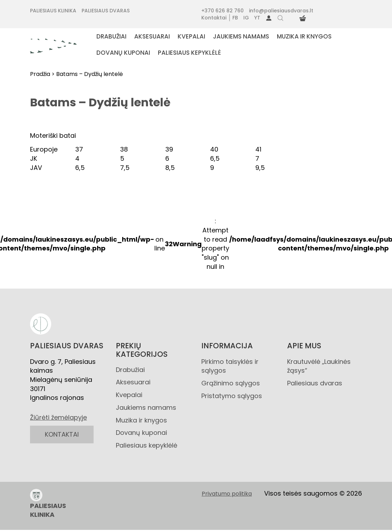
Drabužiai (130, 370)
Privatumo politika (227, 494)
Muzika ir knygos (141, 420)
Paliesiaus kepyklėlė (147, 445)
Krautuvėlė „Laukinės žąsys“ (319, 366)
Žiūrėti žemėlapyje (58, 417)
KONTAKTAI (62, 434)
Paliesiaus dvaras (315, 383)
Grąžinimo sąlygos (231, 383)
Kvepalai (129, 395)
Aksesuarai (133, 382)
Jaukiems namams (146, 407)
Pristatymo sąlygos (232, 396)
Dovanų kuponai (141, 433)
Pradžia (40, 74)
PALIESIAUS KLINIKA (48, 504)
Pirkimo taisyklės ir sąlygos (230, 366)
